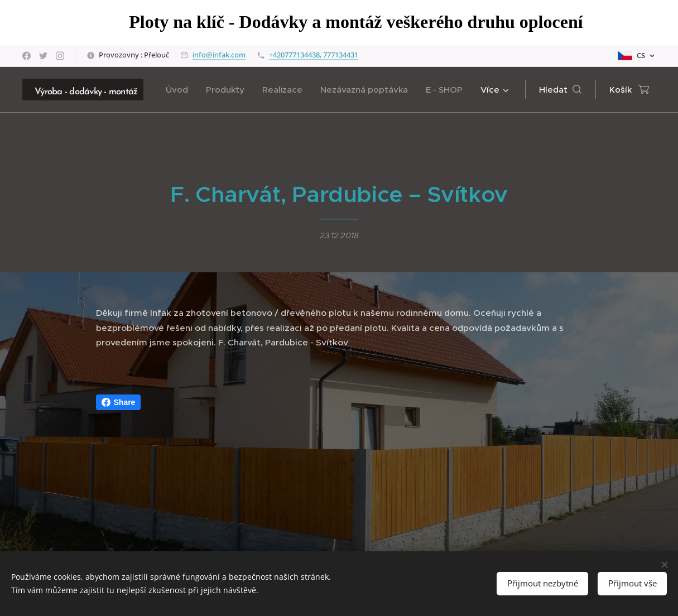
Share (119, 402)
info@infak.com (219, 55)
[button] (560, 90)
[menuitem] (180, 90)
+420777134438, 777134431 (314, 55)
